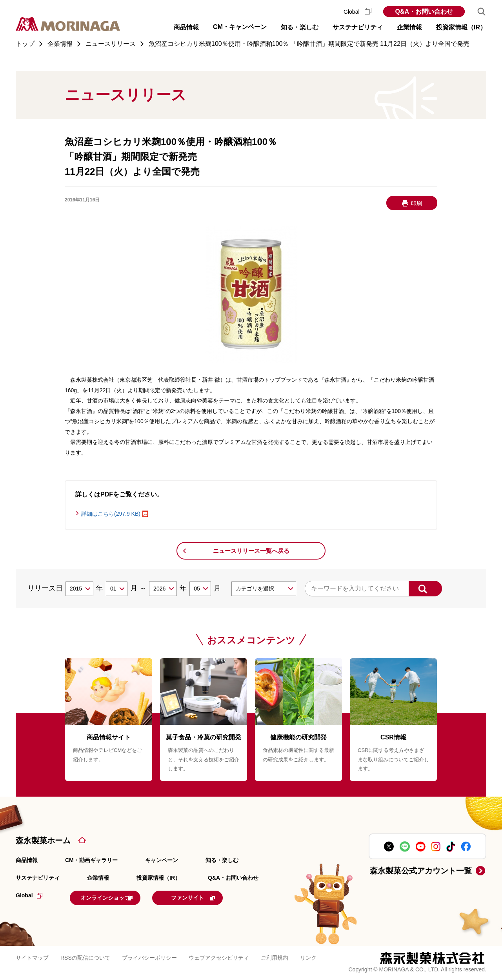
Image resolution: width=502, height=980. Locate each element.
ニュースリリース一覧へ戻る (251, 551)
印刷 (417, 203)
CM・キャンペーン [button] (240, 27)
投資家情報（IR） (158, 878)
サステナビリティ (38, 878)
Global (357, 12)
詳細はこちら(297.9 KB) (111, 514)
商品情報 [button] (186, 27)
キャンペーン (162, 860)
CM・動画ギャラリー (91, 860)
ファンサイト (221, 897)
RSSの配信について (85, 956)
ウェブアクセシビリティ (219, 956)
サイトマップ (32, 956)
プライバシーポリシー (149, 956)
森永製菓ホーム (43, 841)
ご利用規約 (275, 956)
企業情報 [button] (409, 27)
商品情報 (27, 860)
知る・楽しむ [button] (300, 27)
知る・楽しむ (222, 860)
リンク (308, 956)
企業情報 (98, 878)
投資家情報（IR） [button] (461, 27)
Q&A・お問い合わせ (424, 12)
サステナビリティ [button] (358, 27)
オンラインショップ (118, 897)
